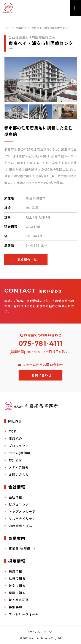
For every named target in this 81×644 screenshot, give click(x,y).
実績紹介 (21, 28)
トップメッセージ (22, 511)
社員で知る (17, 578)
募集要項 (16, 607)
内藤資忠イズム (21, 526)
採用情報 (16, 571)
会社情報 (16, 497)
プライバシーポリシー (41, 632)
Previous (7, 112)
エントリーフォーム (24, 614)
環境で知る (17, 593)
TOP (7, 28)
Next (74, 112)
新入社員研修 (19, 600)
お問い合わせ (19, 474)
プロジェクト (19, 446)
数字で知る (17, 585)
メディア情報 (19, 467)
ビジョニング (19, 504)
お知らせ (16, 460)
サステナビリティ (22, 519)
